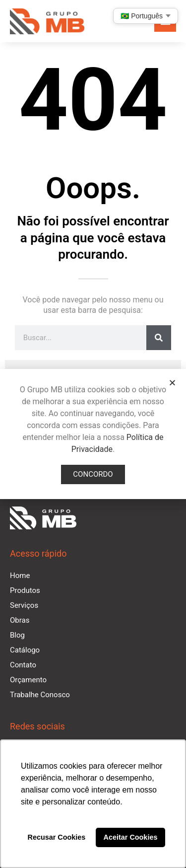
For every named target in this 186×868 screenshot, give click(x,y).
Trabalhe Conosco (40, 695)
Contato (23, 665)
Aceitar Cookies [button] (131, 837)
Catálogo (25, 650)
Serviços (24, 605)
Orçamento (28, 680)
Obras (20, 620)
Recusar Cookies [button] (57, 837)
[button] (172, 383)
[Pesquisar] (159, 338)
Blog (17, 635)
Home (20, 576)
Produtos (25, 590)
